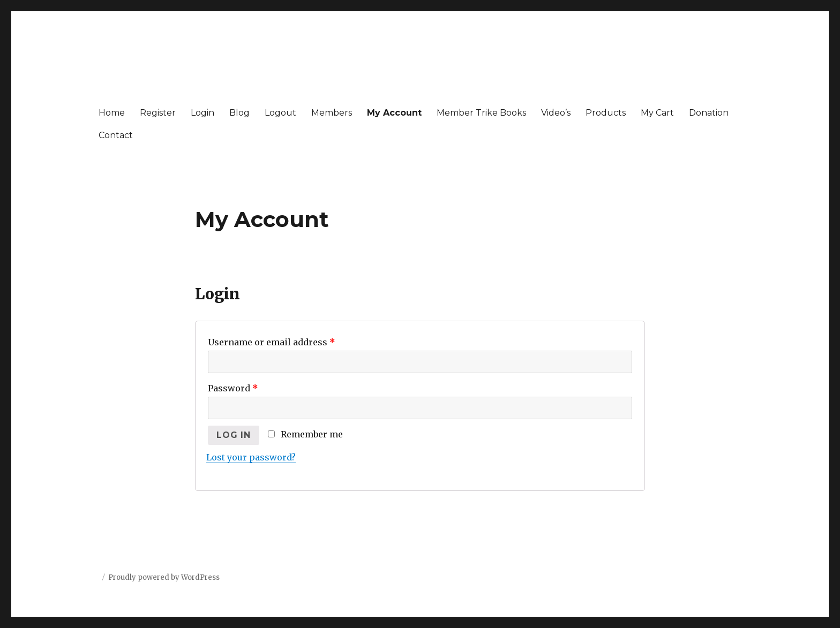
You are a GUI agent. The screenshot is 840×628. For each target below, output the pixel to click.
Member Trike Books (481, 113)
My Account (394, 113)
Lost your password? (251, 457)
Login (202, 113)
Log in (234, 435)
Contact (116, 135)
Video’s (556, 113)
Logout (280, 113)
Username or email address (272, 342)
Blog (239, 113)
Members (332, 113)
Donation (709, 113)
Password (233, 388)
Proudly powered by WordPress (164, 577)
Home (112, 113)
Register (158, 113)
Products (606, 113)
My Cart (657, 113)
